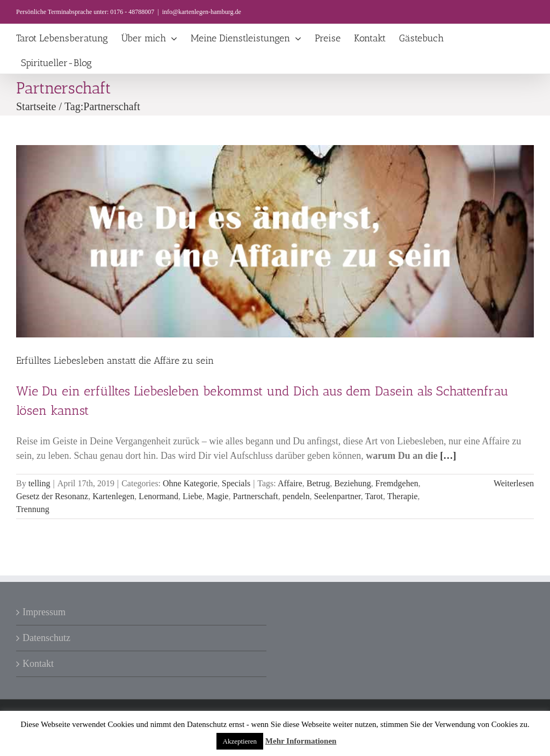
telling (39, 483)
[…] (448, 456)
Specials (236, 483)
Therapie (403, 496)
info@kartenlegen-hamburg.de (202, 12)
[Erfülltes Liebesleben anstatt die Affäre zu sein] (275, 241)
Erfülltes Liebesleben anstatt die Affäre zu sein (115, 361)
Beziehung (352, 483)
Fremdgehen (397, 483)
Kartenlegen (113, 496)
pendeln (296, 496)
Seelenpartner (337, 496)
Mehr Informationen (301, 741)
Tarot (374, 496)
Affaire (290, 483)
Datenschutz (46, 638)
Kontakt (38, 664)
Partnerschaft (255, 496)
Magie (218, 496)
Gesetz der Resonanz (52, 496)
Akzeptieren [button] (240, 741)
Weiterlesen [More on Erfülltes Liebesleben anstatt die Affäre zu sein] (514, 483)
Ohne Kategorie (190, 483)
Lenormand (158, 496)
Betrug (319, 483)
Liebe (192, 496)
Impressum (44, 612)
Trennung (33, 509)
